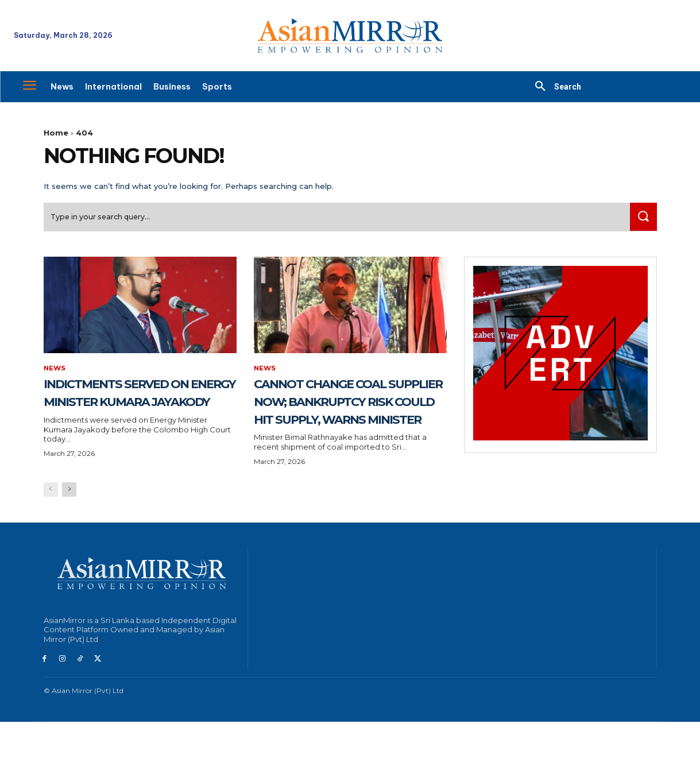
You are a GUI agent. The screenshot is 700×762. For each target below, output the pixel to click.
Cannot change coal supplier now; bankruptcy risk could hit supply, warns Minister (344, 423)
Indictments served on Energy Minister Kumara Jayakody (128, 405)
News (55, 373)
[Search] (641, 221)
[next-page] (69, 530)
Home (56, 133)
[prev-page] (51, 530)
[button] (554, 87)
